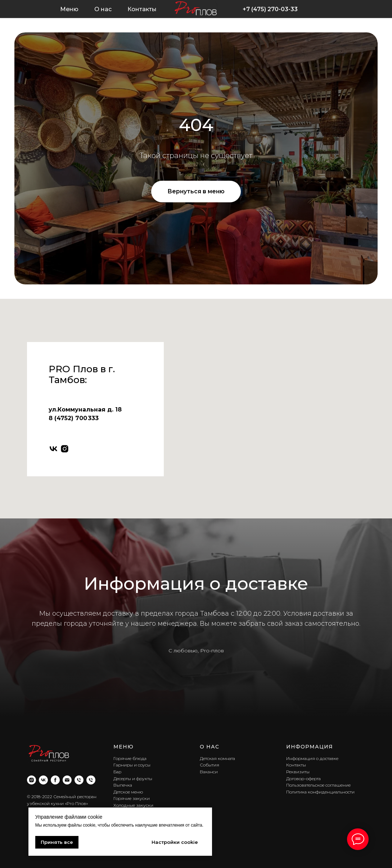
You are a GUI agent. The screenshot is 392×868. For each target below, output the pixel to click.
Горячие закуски (132, 798)
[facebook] (55, 780)
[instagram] (65, 449)
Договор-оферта (303, 779)
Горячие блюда (130, 758)
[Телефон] (79, 780)
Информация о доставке (312, 758)
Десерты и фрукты (133, 779)
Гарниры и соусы (132, 765)
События (209, 765)
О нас (103, 9)
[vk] (53, 449)
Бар (117, 772)
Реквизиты (298, 772)
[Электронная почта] (67, 780)
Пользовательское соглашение (318, 785)
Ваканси (209, 772)
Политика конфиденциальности (320, 792)
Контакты (142, 9)
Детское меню (128, 792)
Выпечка (123, 785)
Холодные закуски (133, 805)
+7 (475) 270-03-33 (270, 9)
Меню (69, 9)
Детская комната (217, 758)
